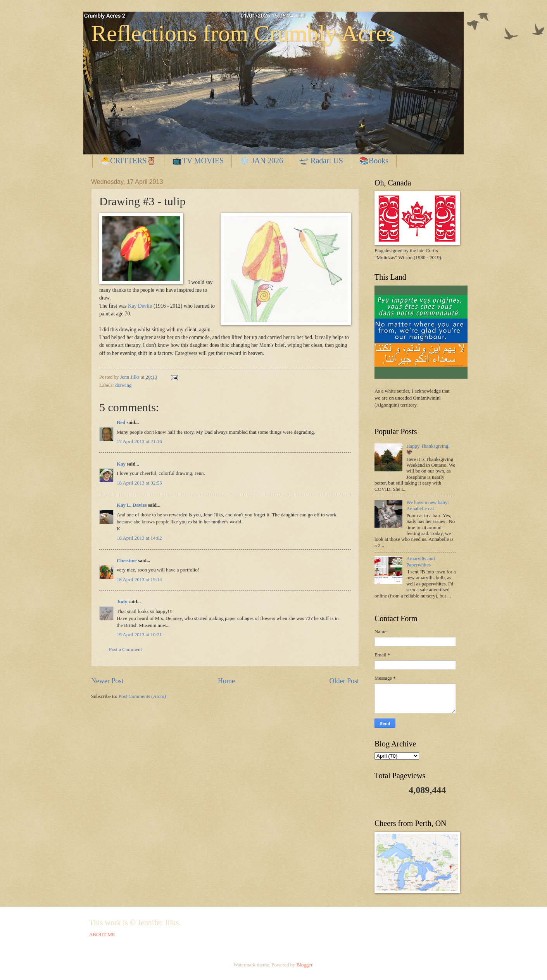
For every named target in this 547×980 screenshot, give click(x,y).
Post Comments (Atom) (142, 696)
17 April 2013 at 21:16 (139, 442)
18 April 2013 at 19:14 (139, 580)
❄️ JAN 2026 (261, 161)
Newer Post (107, 681)
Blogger (305, 965)
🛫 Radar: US (321, 161)
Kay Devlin (140, 306)
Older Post (344, 681)
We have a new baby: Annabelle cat (428, 505)
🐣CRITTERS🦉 (128, 161)
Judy (122, 602)
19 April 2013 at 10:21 (139, 635)
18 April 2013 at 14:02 (139, 538)
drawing (123, 385)
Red (121, 422)
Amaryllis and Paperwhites (420, 562)
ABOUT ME (102, 935)
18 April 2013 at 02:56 (139, 483)
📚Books (374, 161)
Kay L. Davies (132, 505)
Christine (127, 561)
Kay (121, 464)
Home (226, 681)
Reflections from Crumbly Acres (243, 33)
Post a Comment (125, 649)
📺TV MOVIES (198, 161)
